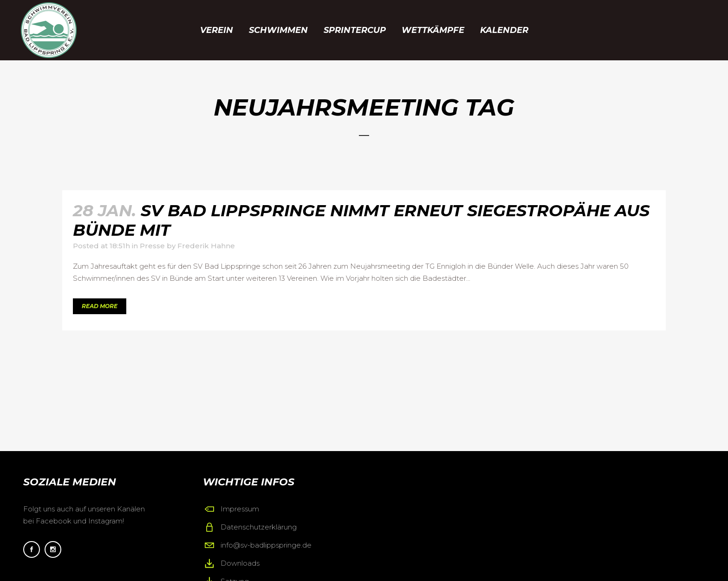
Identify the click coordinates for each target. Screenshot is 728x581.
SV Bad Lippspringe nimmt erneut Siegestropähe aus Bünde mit (361, 220)
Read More (100, 306)
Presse (152, 246)
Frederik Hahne (206, 246)
